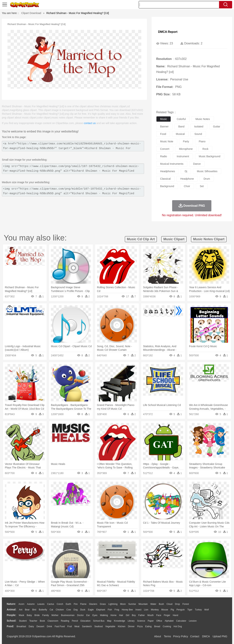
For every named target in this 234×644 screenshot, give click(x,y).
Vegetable (110, 626)
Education (86, 621)
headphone (187, 179)
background (167, 186)
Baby (29, 615)
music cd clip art (141, 239)
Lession (193, 621)
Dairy (31, 626)
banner (164, 126)
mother (55, 615)
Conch (60, 604)
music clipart (174, 239)
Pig (172, 610)
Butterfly (43, 610)
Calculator (181, 621)
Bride (37, 615)
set (202, 186)
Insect (138, 610)
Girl (128, 615)
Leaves (41, 604)
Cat (51, 610)
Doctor (80, 615)
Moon (123, 604)
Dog (76, 610)
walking (104, 615)
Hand (175, 615)
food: (10, 626)
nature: (11, 604)
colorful (181, 119)
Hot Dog (178, 626)
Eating (148, 626)
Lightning (113, 604)
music (164, 119)
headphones (168, 171)
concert (165, 149)
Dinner (131, 626)
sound (198, 134)
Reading (65, 621)
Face (159, 615)
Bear (27, 610)
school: (11, 621)
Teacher (33, 621)
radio (164, 156)
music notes (203, 119)
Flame (83, 604)
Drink (50, 626)
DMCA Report (168, 32)
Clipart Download (31, 13)
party (186, 141)
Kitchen (122, 626)
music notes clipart (209, 239)
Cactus (51, 604)
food (163, 134)
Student (23, 621)
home (113, 615)
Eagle (91, 610)
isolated (199, 126)
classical (165, 179)
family (46, 615)
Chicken (60, 610)
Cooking (167, 626)
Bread (157, 626)
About (158, 636)
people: (11, 615)
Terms (167, 636)
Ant (21, 610)
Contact (195, 636)
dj (186, 171)
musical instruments (172, 164)
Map (109, 621)
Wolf (207, 610)
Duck (83, 610)
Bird (34, 610)
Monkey (155, 610)
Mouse (165, 610)
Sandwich (87, 626)
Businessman (68, 615)
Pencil (75, 621)
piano (202, 141)
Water (153, 604)
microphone (186, 149)
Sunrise (132, 604)
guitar (217, 126)
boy (134, 615)
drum (207, 179)
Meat (77, 626)
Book (42, 621)
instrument (183, 156)
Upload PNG (220, 636)
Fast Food (60, 626)
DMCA (206, 636)
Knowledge (120, 621)
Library (131, 621)
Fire (76, 604)
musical (180, 134)
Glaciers (93, 604)
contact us (90, 123)
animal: (11, 609)
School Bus (99, 621)
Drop (177, 604)
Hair (121, 615)
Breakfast (21, 626)
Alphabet (169, 621)
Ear (88, 615)
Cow (69, 610)
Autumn (31, 604)
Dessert (40, 626)
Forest (186, 604)
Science (141, 621)
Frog (117, 610)
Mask (21, 615)
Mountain (143, 604)
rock (205, 149)
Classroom (53, 621)
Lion (146, 610)
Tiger (190, 610)
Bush (161, 604)
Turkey (198, 610)
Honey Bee (127, 610)
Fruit (70, 626)
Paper (151, 621)
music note (167, 141)
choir (187, 186)
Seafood (99, 626)
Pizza (140, 626)
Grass (103, 604)
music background (210, 156)
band (181, 126)
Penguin (181, 610)
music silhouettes (207, 171)
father (142, 615)
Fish (110, 610)
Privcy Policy (181, 636)
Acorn (21, 604)
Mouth (151, 615)
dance (197, 164)
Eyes (95, 615)
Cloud (169, 604)
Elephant (101, 610)
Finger (167, 615)
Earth (68, 604)
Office (159, 621)
